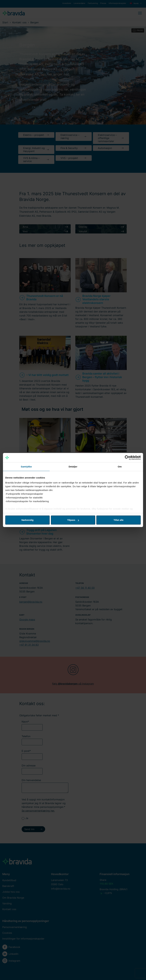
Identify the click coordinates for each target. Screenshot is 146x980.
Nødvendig (28, 520)
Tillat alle (119, 520)
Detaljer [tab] (73, 467)
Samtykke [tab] (26, 467)
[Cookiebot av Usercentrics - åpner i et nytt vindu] (127, 458)
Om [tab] (120, 467)
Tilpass (73, 520)
